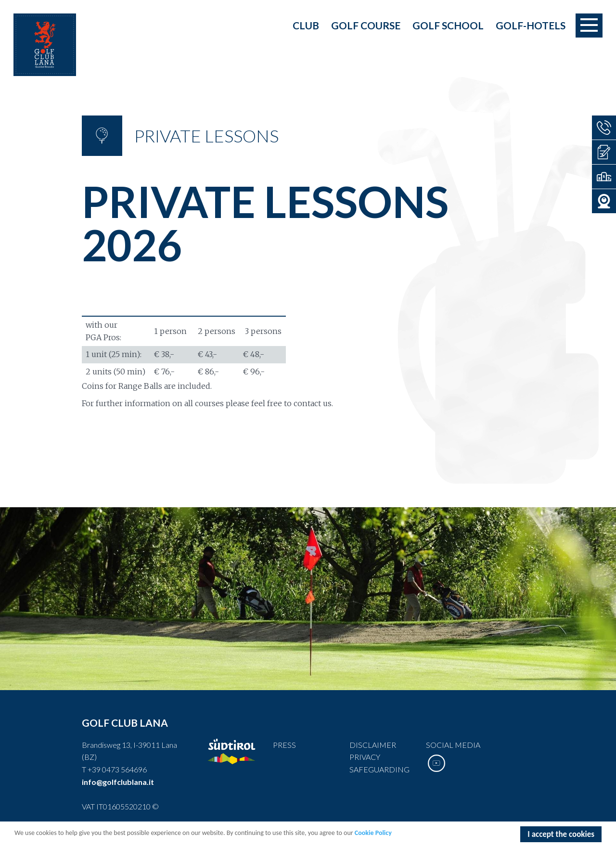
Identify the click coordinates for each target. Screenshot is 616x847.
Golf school (448, 25)
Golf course (366, 25)
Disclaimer (373, 745)
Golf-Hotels (531, 25)
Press (284, 745)
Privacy (365, 757)
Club (306, 25)
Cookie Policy (373, 834)
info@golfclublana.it (118, 782)
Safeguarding (379, 769)
